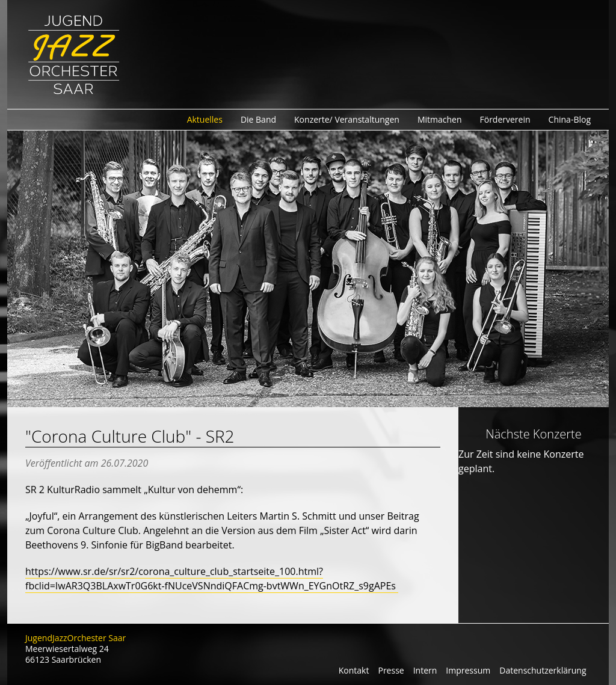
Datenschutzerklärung (543, 670)
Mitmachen (440, 119)
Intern (425, 670)
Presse (391, 670)
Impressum (468, 670)
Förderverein (505, 119)
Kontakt (354, 670)
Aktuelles (205, 119)
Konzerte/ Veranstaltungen (347, 119)
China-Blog (570, 119)
